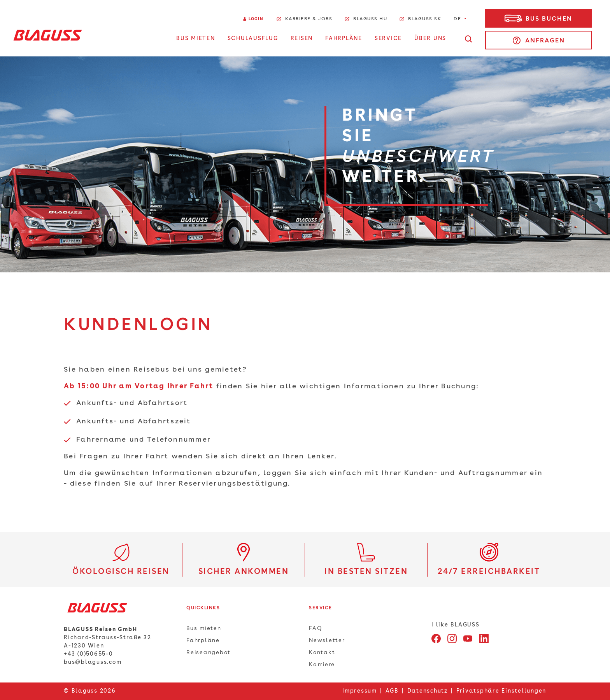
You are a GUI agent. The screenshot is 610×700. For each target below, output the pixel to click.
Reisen (302, 39)
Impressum (360, 691)
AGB (392, 691)
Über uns (430, 39)
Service (388, 39)
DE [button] (458, 19)
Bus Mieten (196, 39)
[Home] (48, 35)
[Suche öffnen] (468, 39)
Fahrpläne (344, 39)
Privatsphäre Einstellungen (501, 691)
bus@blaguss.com (93, 662)
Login (256, 19)
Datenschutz (428, 691)
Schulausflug (253, 39)
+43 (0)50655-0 (89, 654)
